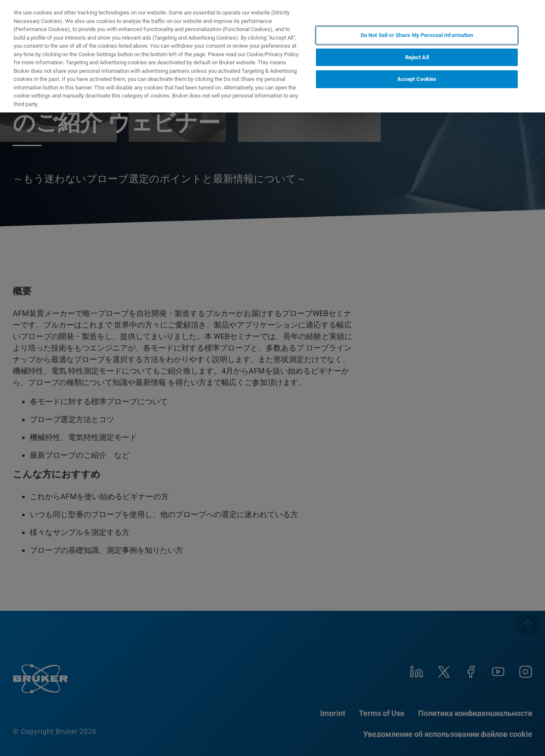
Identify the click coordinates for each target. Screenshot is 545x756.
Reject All (417, 57)
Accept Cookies (417, 79)
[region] (272, 56)
